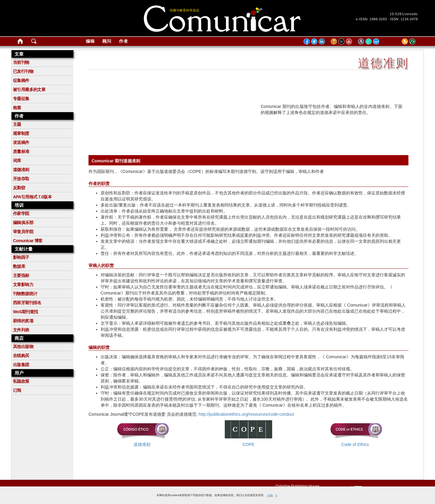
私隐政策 (21, 381)
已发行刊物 (23, 71)
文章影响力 (23, 285)
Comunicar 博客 (28, 241)
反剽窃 (19, 188)
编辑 (90, 41)
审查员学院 (23, 232)
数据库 (19, 266)
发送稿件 (21, 142)
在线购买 (21, 356)
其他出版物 (23, 346)
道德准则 (21, 170)
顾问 (107, 41)
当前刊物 (21, 62)
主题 (17, 124)
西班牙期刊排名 (27, 303)
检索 (17, 108)
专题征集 (21, 99)
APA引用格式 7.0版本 (32, 197)
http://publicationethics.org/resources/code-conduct (246, 414)
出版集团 (21, 365)
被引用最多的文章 (29, 89)
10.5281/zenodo (404, 14)
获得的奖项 (23, 321)
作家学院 (21, 213)
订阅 (17, 390)
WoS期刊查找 (26, 312)
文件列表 (21, 330)
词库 (17, 161)
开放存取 (21, 179)
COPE (249, 444)
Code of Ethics (355, 444)
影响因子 (21, 257)
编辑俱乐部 (23, 223)
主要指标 (21, 275)
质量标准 (21, 151)
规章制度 (21, 133)
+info (270, 495)
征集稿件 (21, 80)
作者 (124, 41)
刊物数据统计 (25, 294)
